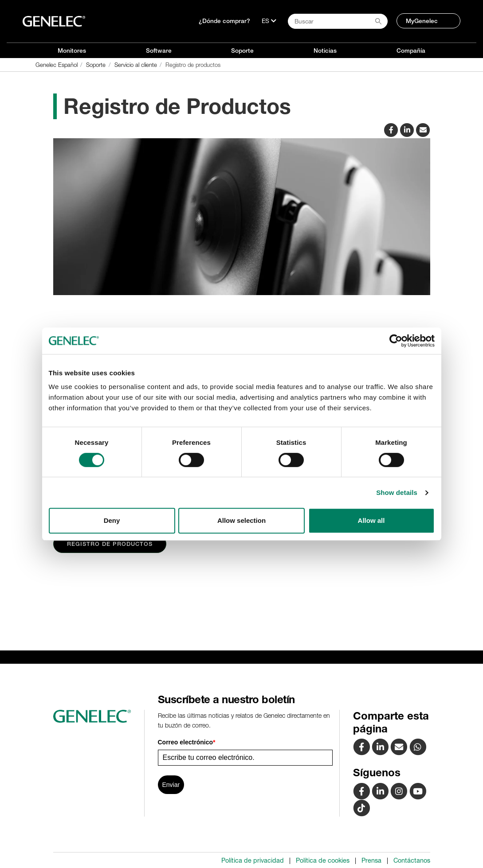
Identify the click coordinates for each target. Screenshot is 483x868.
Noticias (325, 51)
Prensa (371, 860)
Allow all (371, 520)
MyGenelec (422, 21)
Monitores (72, 51)
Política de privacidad (253, 860)
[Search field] (338, 21)
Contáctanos (412, 860)
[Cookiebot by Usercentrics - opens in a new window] (396, 341)
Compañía (411, 51)
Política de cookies (323, 860)
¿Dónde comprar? (224, 21)
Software (159, 51)
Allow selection (241, 520)
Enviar (171, 785)
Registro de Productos (110, 544)
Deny (112, 520)
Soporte (242, 51)
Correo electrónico (187, 742)
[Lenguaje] (269, 21)
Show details (397, 492)
